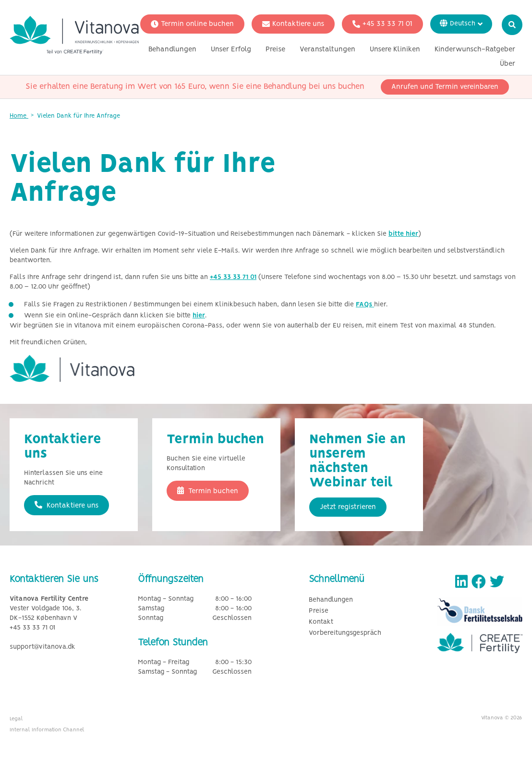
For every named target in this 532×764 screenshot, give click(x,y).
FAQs (365, 305)
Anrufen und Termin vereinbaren (445, 87)
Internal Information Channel (47, 730)
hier (199, 316)
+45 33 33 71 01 (382, 24)
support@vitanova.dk (42, 647)
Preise (275, 49)
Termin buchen (208, 491)
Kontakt (321, 622)
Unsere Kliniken (395, 49)
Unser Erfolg (231, 49)
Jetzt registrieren (348, 507)
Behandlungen (172, 49)
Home (19, 116)
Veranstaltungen (327, 49)
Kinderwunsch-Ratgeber (475, 49)
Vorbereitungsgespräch (345, 633)
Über (508, 64)
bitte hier (403, 234)
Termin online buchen (192, 24)
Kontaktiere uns (293, 24)
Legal (16, 719)
